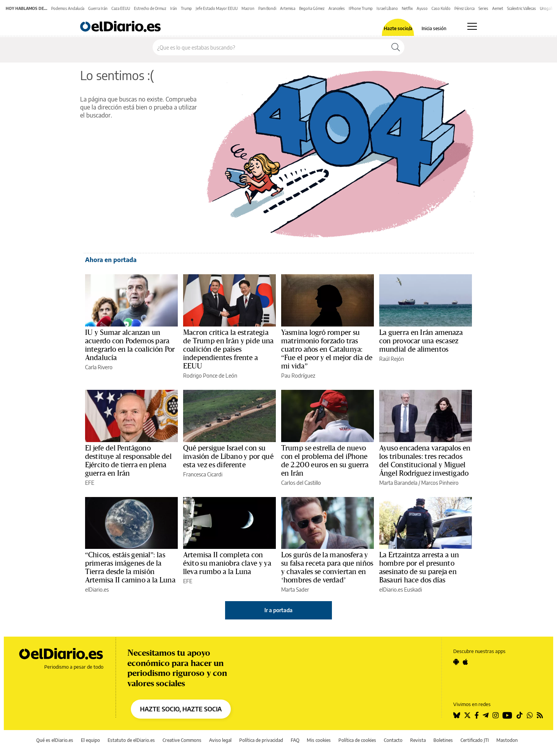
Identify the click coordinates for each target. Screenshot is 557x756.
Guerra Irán (98, 8)
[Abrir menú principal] (472, 26)
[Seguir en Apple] (465, 662)
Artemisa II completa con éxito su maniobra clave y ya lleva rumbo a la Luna (227, 563)
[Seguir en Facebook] (477, 715)
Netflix (407, 8)
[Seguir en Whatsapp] (530, 715)
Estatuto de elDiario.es (131, 740)
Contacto (393, 740)
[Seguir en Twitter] (467, 715)
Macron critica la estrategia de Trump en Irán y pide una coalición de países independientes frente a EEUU (228, 349)
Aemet (498, 8)
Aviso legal (220, 740)
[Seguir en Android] (456, 662)
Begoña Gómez (312, 8)
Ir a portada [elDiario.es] (278, 610)
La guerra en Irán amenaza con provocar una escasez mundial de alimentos (421, 341)
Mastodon (507, 740)
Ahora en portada (111, 260)
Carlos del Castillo (301, 483)
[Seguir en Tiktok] (520, 715)
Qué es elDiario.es (55, 740)
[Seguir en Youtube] (507, 715)
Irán (174, 8)
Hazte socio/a (398, 29)
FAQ (295, 740)
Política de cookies (357, 740)
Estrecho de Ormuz (150, 8)
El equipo (90, 740)
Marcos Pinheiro (440, 483)
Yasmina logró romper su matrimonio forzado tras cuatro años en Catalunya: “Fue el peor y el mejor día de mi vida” (327, 349)
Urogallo (547, 8)
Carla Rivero (99, 367)
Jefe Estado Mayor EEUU (217, 8)
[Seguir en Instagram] (496, 715)
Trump (186, 8)
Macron (248, 8)
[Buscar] (396, 47)
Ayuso (422, 8)
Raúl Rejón (392, 359)
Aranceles (337, 8)
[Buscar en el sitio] (270, 47)
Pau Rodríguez (298, 376)
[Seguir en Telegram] (486, 715)
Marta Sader (295, 590)
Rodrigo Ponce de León (210, 376)
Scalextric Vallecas (522, 8)
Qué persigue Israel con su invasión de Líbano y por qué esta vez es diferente (228, 457)
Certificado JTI (475, 740)
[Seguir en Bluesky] (457, 715)
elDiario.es (97, 590)
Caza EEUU (121, 8)
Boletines (443, 740)
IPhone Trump (361, 8)
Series (483, 8)
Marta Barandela (398, 483)
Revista (418, 740)
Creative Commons (182, 740)
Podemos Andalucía (68, 8)
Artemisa (288, 8)
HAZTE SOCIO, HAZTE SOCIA (181, 709)
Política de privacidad (261, 740)
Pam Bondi (267, 8)
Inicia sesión (434, 29)
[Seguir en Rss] (540, 715)
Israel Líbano (387, 8)
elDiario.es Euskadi (401, 590)
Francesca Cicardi (203, 474)
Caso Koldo (441, 8)
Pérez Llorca (464, 8)
